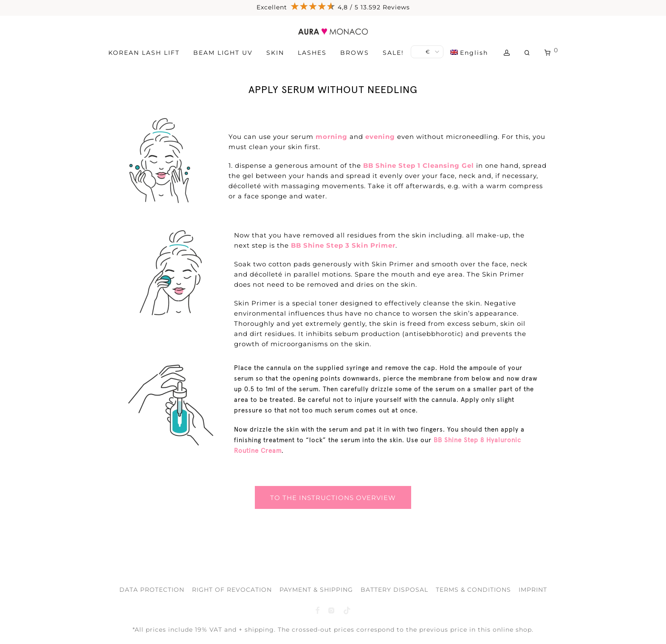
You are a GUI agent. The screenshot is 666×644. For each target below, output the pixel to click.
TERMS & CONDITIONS (473, 590)
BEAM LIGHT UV (223, 53)
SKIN (275, 53)
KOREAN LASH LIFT (144, 53)
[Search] (528, 53)
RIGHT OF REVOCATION (232, 590)
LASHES (312, 53)
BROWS (355, 53)
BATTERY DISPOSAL (394, 590)
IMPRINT (533, 590)
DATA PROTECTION (152, 590)
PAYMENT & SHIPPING (316, 590)
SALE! (393, 53)
